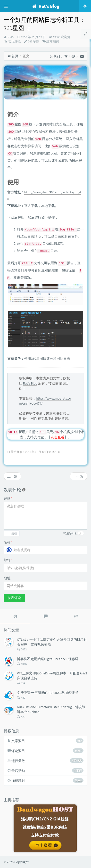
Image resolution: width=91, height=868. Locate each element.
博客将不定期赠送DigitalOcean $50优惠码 (48, 659)
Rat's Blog (30, 383)
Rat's (11, 37)
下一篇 (79, 476)
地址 (7, 578)
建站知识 (53, 41)
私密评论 (70, 533)
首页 (13, 56)
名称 (8, 542)
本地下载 (48, 206)
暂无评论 (14, 41)
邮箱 (8, 560)
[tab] (15, 616)
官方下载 (31, 206)
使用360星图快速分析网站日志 (47, 359)
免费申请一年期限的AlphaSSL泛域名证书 (48, 693)
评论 (8, 498)
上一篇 (12, 476)
